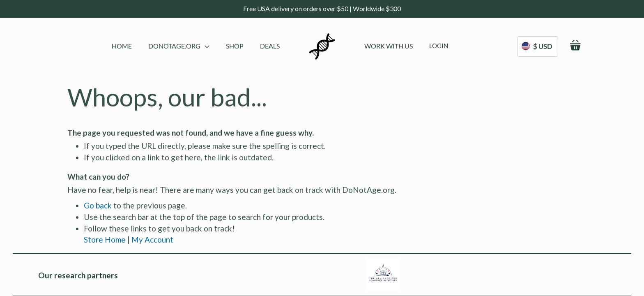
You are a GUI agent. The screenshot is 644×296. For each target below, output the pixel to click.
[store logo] (322, 46)
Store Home (105, 239)
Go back (98, 205)
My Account (152, 239)
